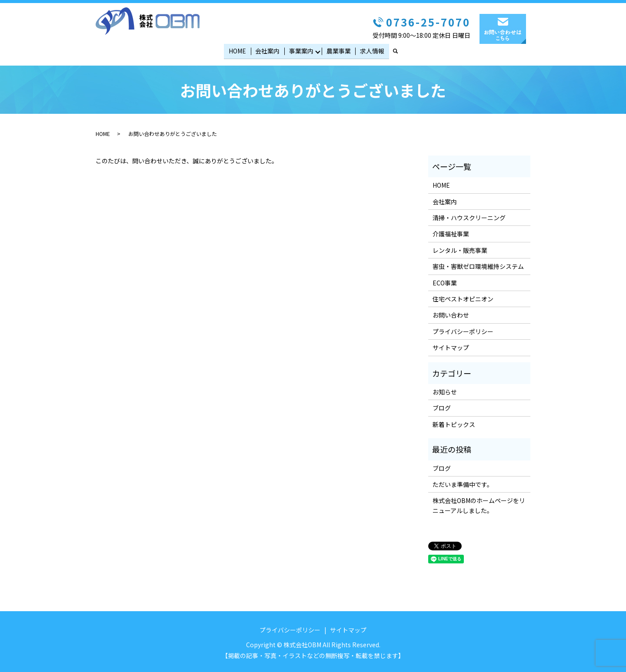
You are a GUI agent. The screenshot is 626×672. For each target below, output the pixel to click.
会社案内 (268, 50)
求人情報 (371, 50)
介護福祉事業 (451, 232)
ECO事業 (445, 281)
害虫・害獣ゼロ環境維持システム (478, 265)
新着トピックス (454, 423)
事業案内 (300, 50)
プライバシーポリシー (463, 330)
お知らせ (445, 391)
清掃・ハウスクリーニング (469, 216)
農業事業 (338, 50)
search (399, 50)
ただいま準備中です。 (463, 483)
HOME (238, 50)
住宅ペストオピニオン (463, 298)
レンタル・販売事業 (460, 249)
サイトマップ (451, 346)
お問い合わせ (451, 314)
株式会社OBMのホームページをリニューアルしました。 (479, 504)
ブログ (442, 407)
